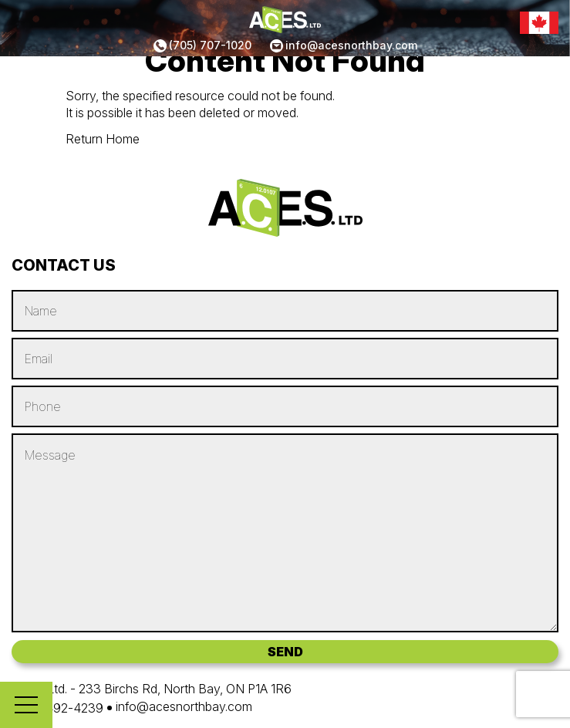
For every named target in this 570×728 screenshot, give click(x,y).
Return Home (103, 139)
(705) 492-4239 (57, 708)
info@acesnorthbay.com (351, 45)
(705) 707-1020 (210, 45)
